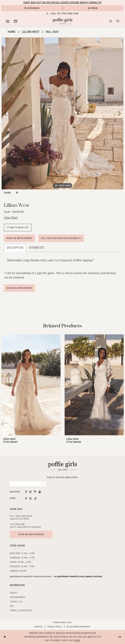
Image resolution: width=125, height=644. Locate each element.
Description (15, 248)
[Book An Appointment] (16, 21)
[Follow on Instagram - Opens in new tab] (30, 498)
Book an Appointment (20, 238)
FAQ (12, 606)
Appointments (18, 598)
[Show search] (111, 21)
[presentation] (31, 385)
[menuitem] (32, 8)
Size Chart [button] (11, 218)
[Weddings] (32, 8)
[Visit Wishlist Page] (118, 21)
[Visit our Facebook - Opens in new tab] (26, 492)
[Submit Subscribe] (42, 484)
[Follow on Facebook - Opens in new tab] (26, 498)
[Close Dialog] (5, 637)
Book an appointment (31, 534)
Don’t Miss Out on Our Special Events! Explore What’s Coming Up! (62, 3)
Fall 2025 (52, 32)
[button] (8, 21)
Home (12, 32)
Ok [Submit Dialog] (120, 637)
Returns (39, 627)
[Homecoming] (93, 8)
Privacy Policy (55, 627)
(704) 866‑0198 (17, 524)
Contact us (16, 602)
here (77, 641)
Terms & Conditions (21, 611)
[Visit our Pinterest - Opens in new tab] (35, 492)
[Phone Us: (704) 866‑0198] (62, 14)
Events (14, 593)
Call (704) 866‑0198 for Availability (61, 238)
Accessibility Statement (78, 627)
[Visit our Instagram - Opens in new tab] (30, 492)
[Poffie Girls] (63, 21)
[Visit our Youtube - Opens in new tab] (40, 492)
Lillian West (31, 32)
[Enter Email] (28, 484)
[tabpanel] (62, 113)
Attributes (37, 248)
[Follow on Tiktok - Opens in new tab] (35, 498)
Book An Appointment (20, 288)
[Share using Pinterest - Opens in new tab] (17, 193)
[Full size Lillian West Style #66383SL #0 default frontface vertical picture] (62, 113)
